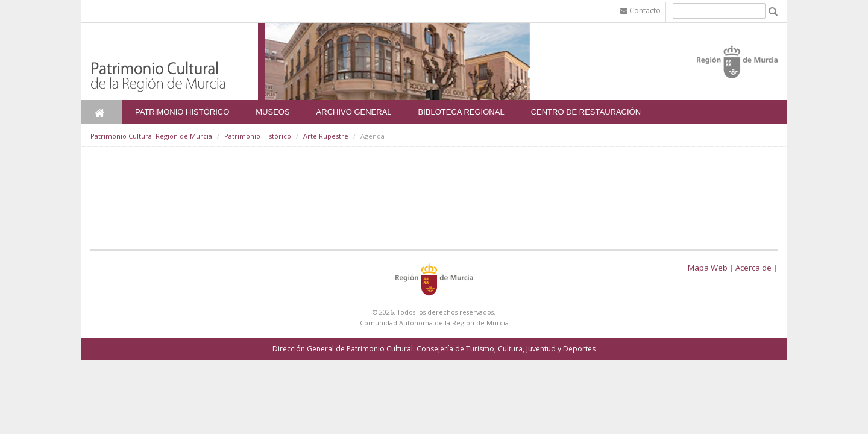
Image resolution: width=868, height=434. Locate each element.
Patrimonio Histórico (182, 112)
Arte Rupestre (326, 136)
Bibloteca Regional (461, 112)
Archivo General (354, 112)
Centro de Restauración (586, 112)
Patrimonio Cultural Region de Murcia (151, 136)
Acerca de (753, 268)
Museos (272, 112)
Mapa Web (708, 268)
